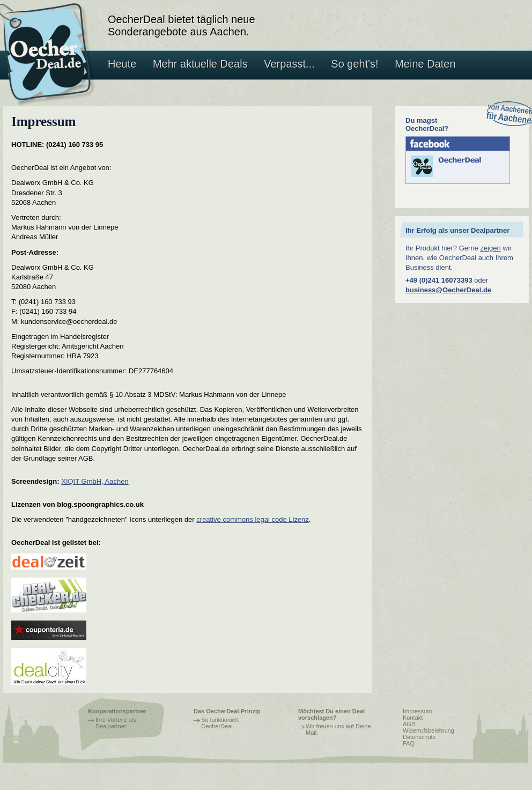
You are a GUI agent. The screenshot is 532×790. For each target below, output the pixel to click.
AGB (409, 724)
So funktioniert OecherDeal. (220, 723)
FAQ (409, 743)
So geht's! (354, 64)
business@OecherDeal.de (448, 290)
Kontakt (413, 718)
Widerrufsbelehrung (428, 730)
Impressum (417, 711)
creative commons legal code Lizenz (253, 519)
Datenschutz (419, 737)
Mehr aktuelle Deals (200, 64)
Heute (122, 64)
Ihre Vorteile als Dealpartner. (116, 723)
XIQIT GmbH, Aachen (95, 481)
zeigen (490, 248)
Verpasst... (289, 64)
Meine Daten (425, 64)
